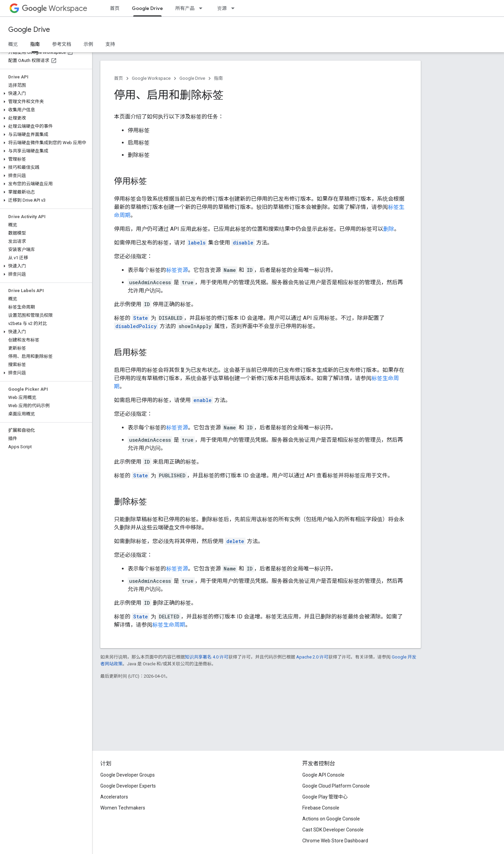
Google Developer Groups (128, 775)
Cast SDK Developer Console (333, 830)
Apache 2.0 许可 (312, 657)
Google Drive (29, 30)
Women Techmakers (123, 808)
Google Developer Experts (128, 786)
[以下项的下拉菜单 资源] (235, 8)
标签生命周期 (169, 625)
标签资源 (177, 270)
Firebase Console (321, 808)
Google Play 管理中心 (325, 797)
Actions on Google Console (331, 819)
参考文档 (62, 44)
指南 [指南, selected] (35, 44)
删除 (389, 229)
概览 (13, 44)
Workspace (55, 8)
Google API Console (323, 775)
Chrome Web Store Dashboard (335, 841)
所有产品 (185, 8)
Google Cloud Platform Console (336, 786)
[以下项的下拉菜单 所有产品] (203, 8)
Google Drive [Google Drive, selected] (147, 8)
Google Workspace (151, 78)
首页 (115, 8)
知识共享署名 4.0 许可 (207, 657)
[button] (45, 93)
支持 (110, 44)
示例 (88, 44)
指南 (218, 78)
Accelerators (114, 797)
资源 (222, 8)
